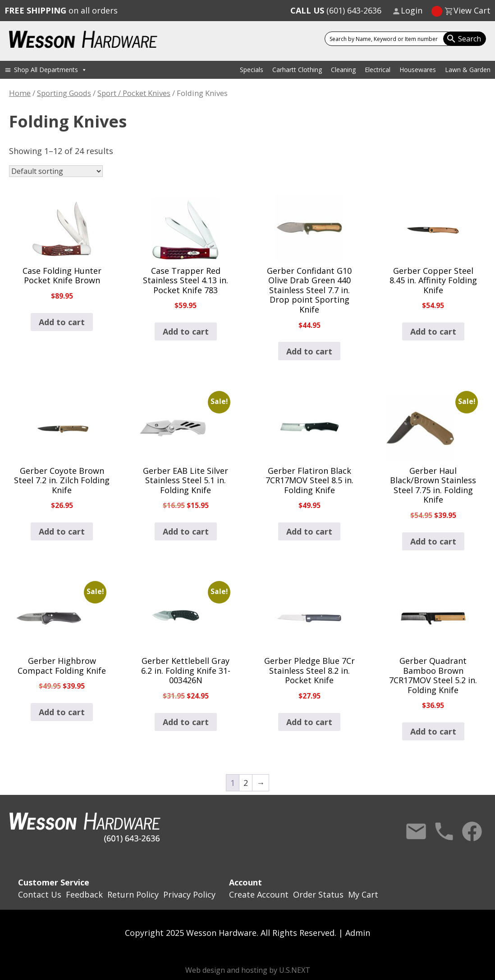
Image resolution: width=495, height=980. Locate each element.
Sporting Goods (64, 93)
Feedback (84, 894)
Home (20, 93)
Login (412, 10)
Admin (358, 933)
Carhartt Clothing (297, 70)
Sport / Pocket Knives (134, 93)
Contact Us (416, 831)
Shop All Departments (50, 70)
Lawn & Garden (468, 70)
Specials (252, 70)
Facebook (472, 831)
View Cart (472, 10)
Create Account (259, 894)
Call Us (444, 831)
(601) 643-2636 (336, 10)
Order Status (318, 894)
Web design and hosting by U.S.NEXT (248, 970)
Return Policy (133, 894)
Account (245, 882)
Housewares (418, 70)
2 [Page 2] (246, 783)
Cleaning (343, 70)
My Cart (363, 894)
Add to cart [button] (62, 322)
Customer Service (54, 882)
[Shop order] (56, 171)
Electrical (378, 70)
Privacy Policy (189, 894)
